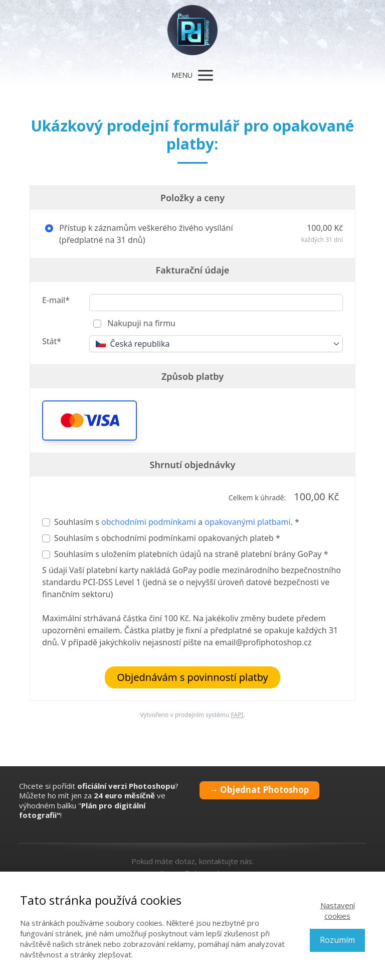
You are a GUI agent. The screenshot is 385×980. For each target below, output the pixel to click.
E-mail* (56, 300)
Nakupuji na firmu (140, 323)
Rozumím (337, 940)
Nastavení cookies (338, 911)
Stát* (52, 341)
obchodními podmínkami (149, 522)
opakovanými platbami (247, 522)
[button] (89, 421)
